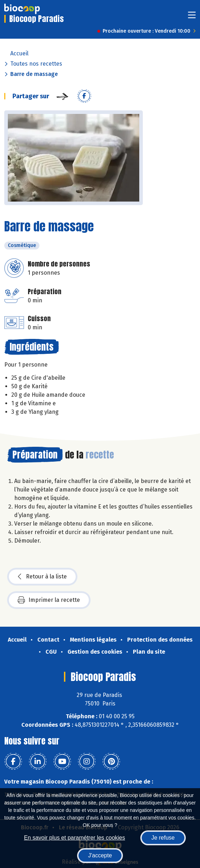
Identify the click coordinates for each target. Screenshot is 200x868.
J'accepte (100, 855)
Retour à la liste (42, 577)
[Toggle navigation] (192, 17)
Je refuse (163, 838)
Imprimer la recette (49, 600)
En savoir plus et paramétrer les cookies (74, 838)
